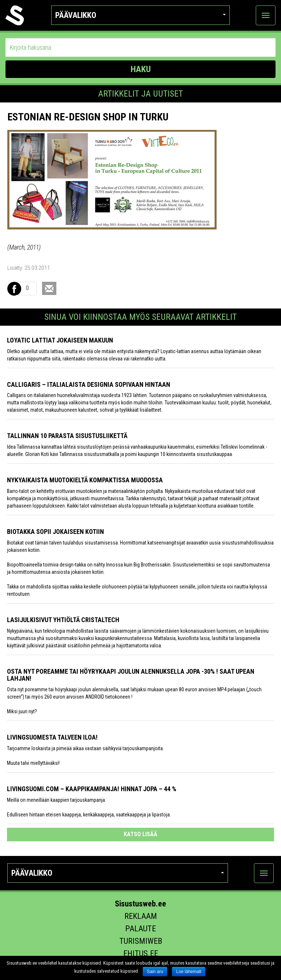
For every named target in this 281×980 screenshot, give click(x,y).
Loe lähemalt (189, 972)
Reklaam (141, 916)
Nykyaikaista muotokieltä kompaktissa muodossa (85, 480)
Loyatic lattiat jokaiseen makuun (60, 340)
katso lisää (140, 834)
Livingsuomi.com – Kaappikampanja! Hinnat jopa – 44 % (92, 789)
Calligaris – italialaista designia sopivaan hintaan (89, 384)
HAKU (141, 69)
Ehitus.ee (141, 953)
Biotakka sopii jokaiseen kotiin (55, 532)
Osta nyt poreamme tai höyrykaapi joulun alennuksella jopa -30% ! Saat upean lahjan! (131, 675)
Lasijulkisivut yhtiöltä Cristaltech (63, 620)
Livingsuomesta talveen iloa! (52, 737)
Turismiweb (141, 941)
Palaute (140, 929)
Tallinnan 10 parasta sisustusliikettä (67, 436)
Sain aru (155, 972)
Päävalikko (141, 15)
